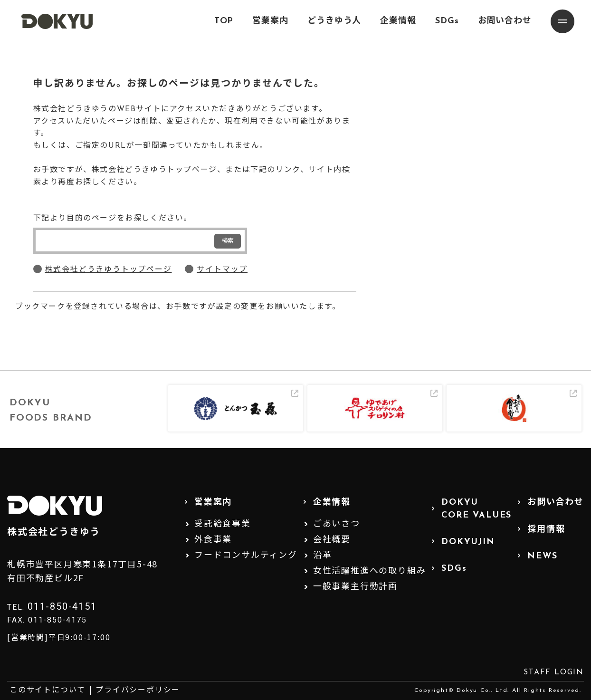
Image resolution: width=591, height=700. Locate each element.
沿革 (323, 556)
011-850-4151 (62, 606)
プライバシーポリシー (138, 690)
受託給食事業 (223, 524)
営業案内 (270, 21)
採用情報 (546, 530)
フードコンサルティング (246, 556)
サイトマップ (222, 270)
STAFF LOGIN (554, 672)
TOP (224, 21)
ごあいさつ (337, 524)
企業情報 (398, 21)
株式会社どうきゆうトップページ (109, 270)
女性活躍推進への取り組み (370, 571)
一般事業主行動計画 (355, 587)
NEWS (542, 556)
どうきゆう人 (334, 21)
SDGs (447, 21)
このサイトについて (48, 690)
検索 (228, 241)
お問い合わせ (505, 21)
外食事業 (213, 540)
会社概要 (332, 540)
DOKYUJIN (468, 542)
